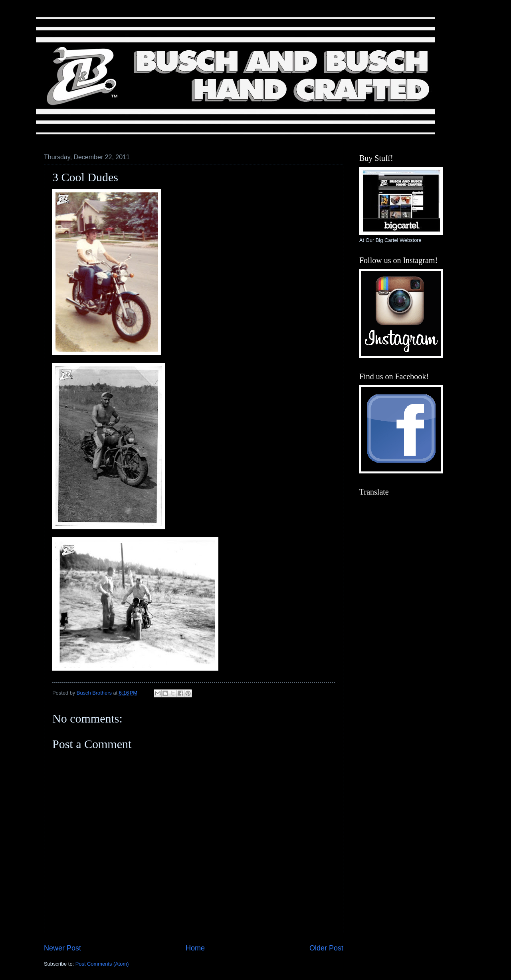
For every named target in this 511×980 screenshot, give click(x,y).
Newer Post (62, 948)
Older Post (326, 948)
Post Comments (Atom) (102, 964)
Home (195, 948)
